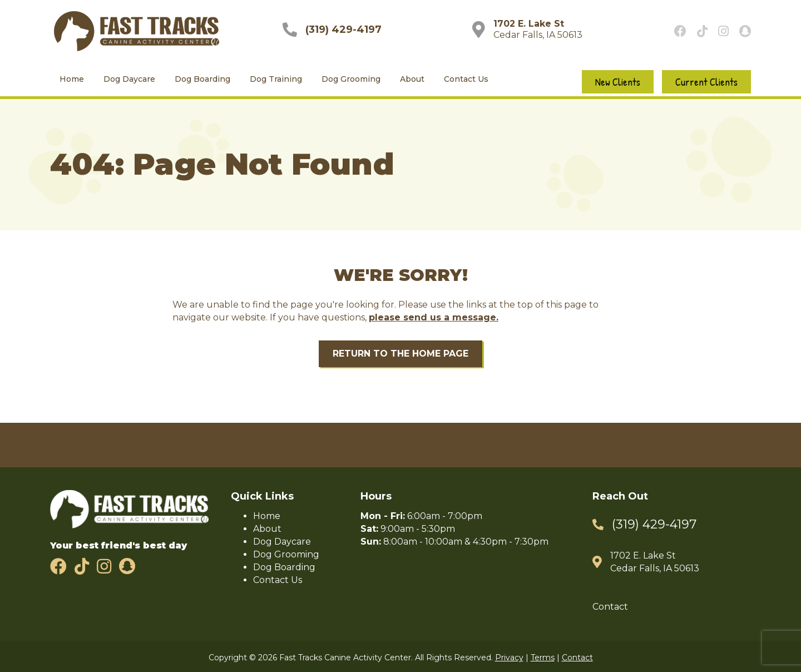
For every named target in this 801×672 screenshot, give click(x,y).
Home (72, 80)
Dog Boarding (202, 80)
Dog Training (276, 80)
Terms (543, 658)
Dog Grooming (351, 80)
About (412, 80)
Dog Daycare (129, 80)
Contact (610, 607)
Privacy (509, 658)
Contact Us (466, 80)
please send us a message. (434, 318)
